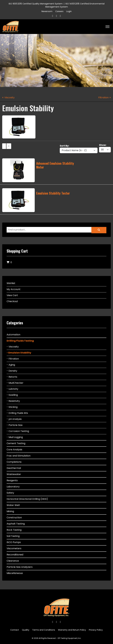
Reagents (12, 480)
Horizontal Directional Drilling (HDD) (27, 499)
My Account (14, 289)
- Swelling (12, 395)
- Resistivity (13, 401)
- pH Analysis (14, 419)
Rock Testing (14, 530)
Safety (10, 493)
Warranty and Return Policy (72, 630)
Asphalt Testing (16, 524)
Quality (26, 630)
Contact (15, 630)
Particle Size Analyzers (20, 567)
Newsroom (47, 11)
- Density (12, 371)
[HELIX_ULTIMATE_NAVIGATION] (107, 27)
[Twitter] (57, 16)
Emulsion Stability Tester (53, 193)
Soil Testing (13, 536)
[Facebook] (53, 16)
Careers (59, 11)
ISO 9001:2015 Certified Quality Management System (36, 4)
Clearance (13, 561)
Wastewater (14, 474)
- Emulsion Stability (19, 353)
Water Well (13, 505)
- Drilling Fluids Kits (17, 413)
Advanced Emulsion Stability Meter (55, 165)
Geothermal (14, 468)
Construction (14, 518)
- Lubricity (12, 389)
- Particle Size (15, 425)
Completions (14, 462)
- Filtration (13, 359)
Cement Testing (16, 443)
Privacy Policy (96, 630)
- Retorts (12, 377)
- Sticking (12, 407)
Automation (13, 335)
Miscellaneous (15, 573)
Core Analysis (14, 450)
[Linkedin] (60, 16)
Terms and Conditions (44, 630)
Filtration (103, 97)
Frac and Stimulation (19, 456)
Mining (10, 511)
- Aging (11, 365)
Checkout (12, 301)
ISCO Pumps (14, 542)
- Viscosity (13, 347)
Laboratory (13, 487)
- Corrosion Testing (18, 431)
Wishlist (11, 283)
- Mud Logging (15, 437)
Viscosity (9, 97)
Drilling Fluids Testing (20, 341)
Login (69, 11)
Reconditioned (15, 555)
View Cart (12, 295)
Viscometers (14, 548)
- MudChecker (15, 383)
